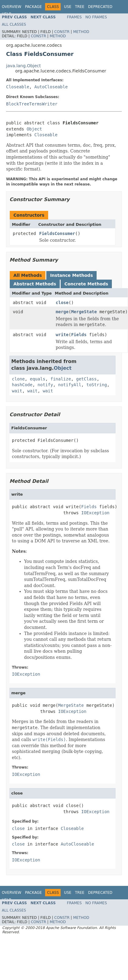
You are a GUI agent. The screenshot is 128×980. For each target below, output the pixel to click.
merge (62, 312)
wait (17, 391)
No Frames (96, 17)
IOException (96, 513)
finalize (60, 379)
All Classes (14, 24)
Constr (62, 32)
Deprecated (100, 7)
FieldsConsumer (57, 233)
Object (34, 129)
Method (81, 32)
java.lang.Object (23, 66)
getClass (86, 379)
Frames (75, 17)
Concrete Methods (86, 284)
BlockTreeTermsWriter (32, 104)
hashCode (22, 385)
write (62, 335)
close (62, 303)
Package (33, 7)
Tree (80, 7)
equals (38, 379)
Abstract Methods (35, 284)
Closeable (18, 87)
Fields (79, 335)
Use (68, 7)
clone (18, 379)
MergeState (84, 312)
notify (45, 385)
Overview (12, 7)
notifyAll (70, 385)
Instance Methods (71, 275)
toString (96, 385)
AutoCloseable (51, 87)
